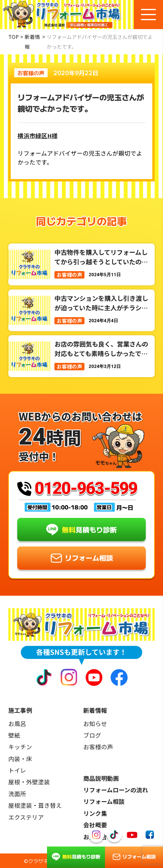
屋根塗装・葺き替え (35, 805)
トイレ (17, 770)
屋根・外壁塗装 (29, 782)
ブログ (92, 735)
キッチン (20, 747)
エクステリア (26, 817)
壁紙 (14, 735)
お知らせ (95, 724)
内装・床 (20, 759)
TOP (14, 37)
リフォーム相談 (104, 801)
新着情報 (32, 42)
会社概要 (95, 825)
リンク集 (95, 813)
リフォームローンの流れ (116, 790)
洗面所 (17, 794)
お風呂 (17, 724)
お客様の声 (98, 747)
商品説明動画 (101, 778)
